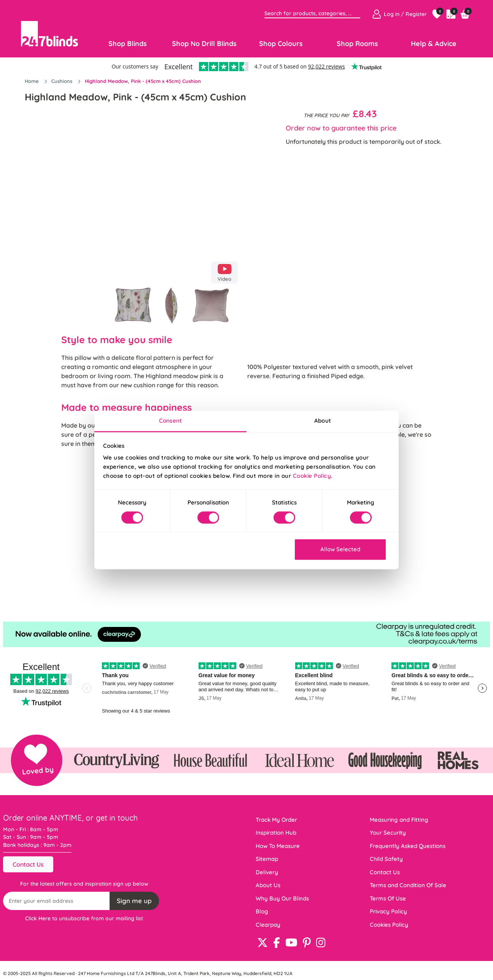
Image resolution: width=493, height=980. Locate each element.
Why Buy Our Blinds (282, 898)
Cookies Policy (389, 925)
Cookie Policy (312, 476)
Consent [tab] (170, 421)
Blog (262, 911)
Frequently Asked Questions (408, 846)
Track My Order (276, 820)
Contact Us (28, 864)
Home (33, 81)
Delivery (267, 872)
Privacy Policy (388, 911)
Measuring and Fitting (399, 820)
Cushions (63, 81)
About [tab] (323, 421)
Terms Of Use (388, 898)
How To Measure (278, 846)
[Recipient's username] (56, 901)
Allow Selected (340, 549)
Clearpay (268, 925)
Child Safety (386, 859)
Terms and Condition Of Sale (408, 885)
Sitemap (267, 859)
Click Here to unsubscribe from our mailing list (84, 918)
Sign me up (134, 901)
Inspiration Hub (276, 833)
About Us (268, 885)
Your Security (388, 833)
